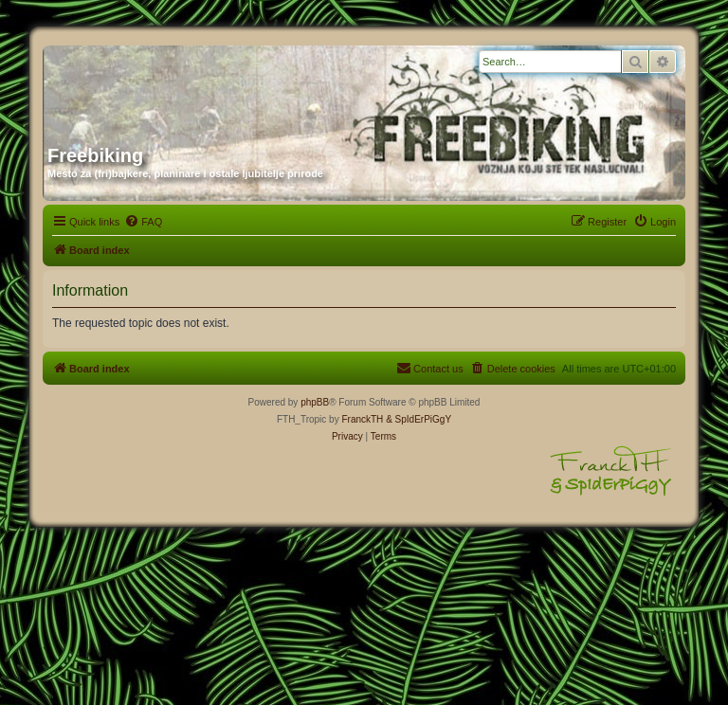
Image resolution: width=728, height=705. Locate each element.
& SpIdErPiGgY (419, 419)
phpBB (315, 402)
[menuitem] (143, 222)
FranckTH (362, 419)
